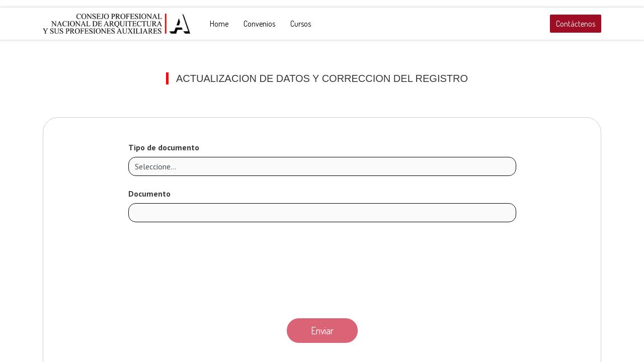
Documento (149, 194)
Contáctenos (576, 24)
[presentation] (322, 267)
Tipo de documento (164, 147)
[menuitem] (219, 24)
